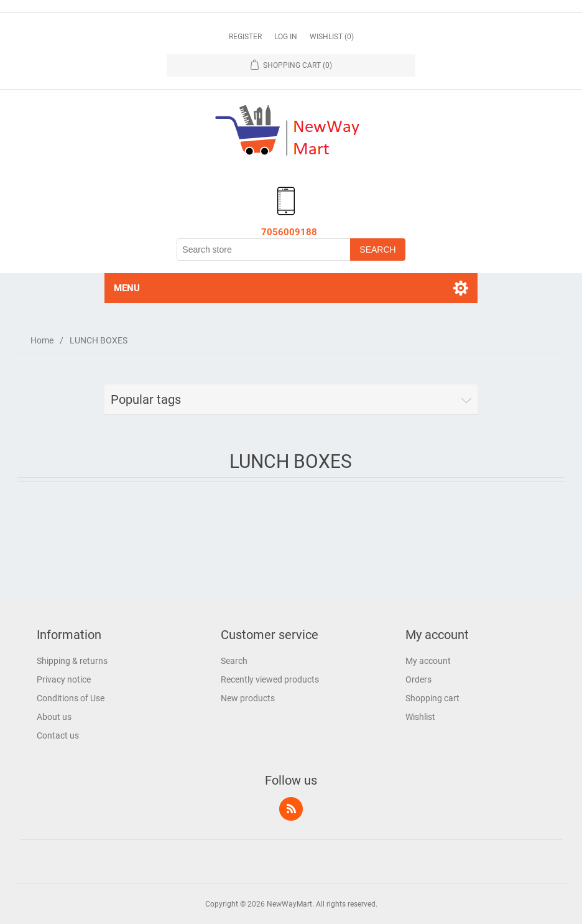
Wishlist (420, 717)
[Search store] (264, 250)
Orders (418, 679)
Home (42, 340)
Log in (286, 37)
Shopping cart (432, 698)
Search (234, 661)
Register (245, 37)
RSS (291, 809)
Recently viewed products (270, 679)
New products (248, 698)
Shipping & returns (72, 661)
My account (428, 661)
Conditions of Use (71, 698)
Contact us (58, 735)
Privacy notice (64, 679)
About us (54, 717)
